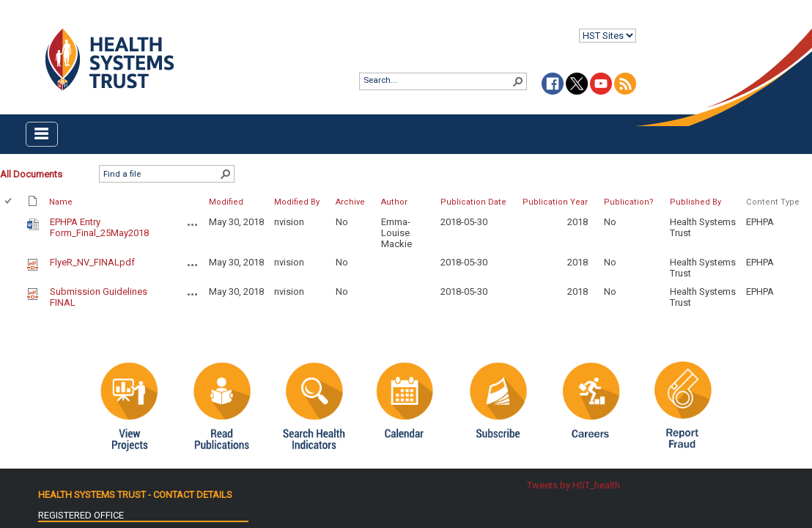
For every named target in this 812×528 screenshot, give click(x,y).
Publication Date (473, 202)
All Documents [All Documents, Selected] (31, 174)
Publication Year (555, 202)
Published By (695, 202)
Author (394, 202)
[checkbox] (9, 202)
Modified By (297, 202)
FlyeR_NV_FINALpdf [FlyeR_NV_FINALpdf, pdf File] (92, 262)
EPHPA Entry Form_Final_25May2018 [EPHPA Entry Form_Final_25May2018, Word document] (99, 227)
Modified (226, 202)
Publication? (629, 202)
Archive (350, 202)
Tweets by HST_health (573, 485)
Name (61, 202)
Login (12, 23)
